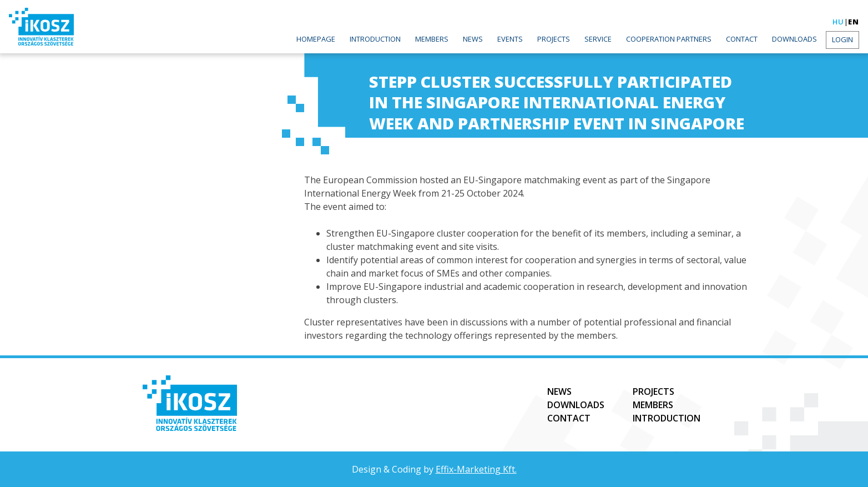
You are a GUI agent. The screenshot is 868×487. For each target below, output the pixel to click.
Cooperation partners (669, 39)
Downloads (794, 39)
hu (838, 22)
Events (510, 39)
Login (842, 39)
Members (432, 39)
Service (598, 39)
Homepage (316, 39)
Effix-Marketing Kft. (476, 469)
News (473, 39)
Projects (554, 39)
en (854, 22)
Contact (742, 39)
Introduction (375, 39)
